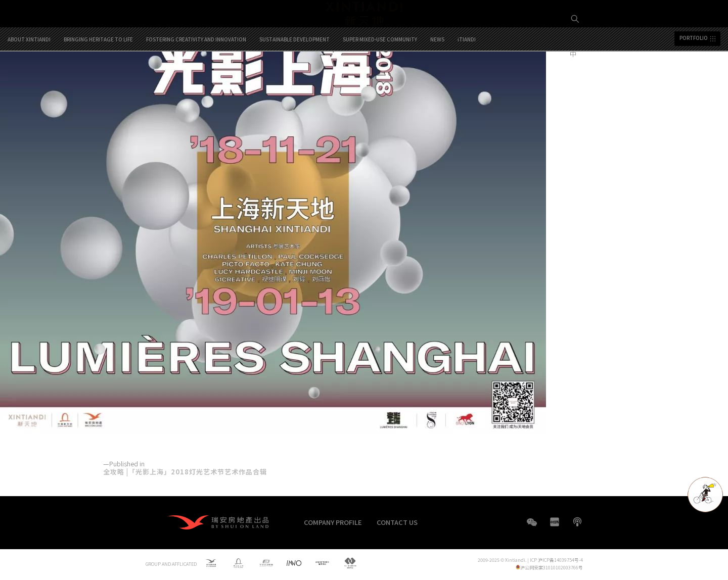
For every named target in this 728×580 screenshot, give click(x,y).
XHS (555, 522)
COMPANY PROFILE (333, 522)
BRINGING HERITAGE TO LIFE (98, 82)
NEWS (437, 82)
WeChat (532, 527)
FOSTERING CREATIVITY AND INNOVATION (196, 82)
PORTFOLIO (694, 81)
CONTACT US (397, 522)
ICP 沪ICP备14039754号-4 (556, 561)
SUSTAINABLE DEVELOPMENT (294, 82)
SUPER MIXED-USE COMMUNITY (380, 82)
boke (577, 522)
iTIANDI (467, 82)
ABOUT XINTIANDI (29, 82)
